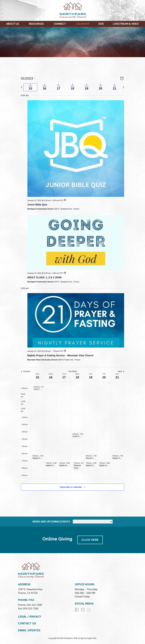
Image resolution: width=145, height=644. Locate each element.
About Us (13, 24)
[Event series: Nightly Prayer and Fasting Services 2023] (65, 351)
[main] (72, 287)
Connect (60, 24)
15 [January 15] (37, 377)
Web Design (79, 638)
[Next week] (124, 87)
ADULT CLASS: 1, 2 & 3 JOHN (44, 277)
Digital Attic (92, 638)
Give (101, 24)
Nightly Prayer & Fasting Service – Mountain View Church (60, 355)
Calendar (82, 24)
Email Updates (29, 630)
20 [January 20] (104, 377)
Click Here (90, 540)
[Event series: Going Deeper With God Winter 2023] (65, 273)
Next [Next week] (121, 371)
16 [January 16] (51, 377)
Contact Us (27, 623)
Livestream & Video (126, 24)
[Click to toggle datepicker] (28, 78)
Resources (36, 24)
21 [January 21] (117, 377)
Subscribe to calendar (71, 487)
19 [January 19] (91, 377)
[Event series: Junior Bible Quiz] (65, 200)
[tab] (30, 87)
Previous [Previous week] (26, 371)
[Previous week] (22, 87)
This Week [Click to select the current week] (72, 371)
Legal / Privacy (30, 616)
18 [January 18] (77, 377)
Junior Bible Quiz (37, 205)
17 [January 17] (64, 377)
